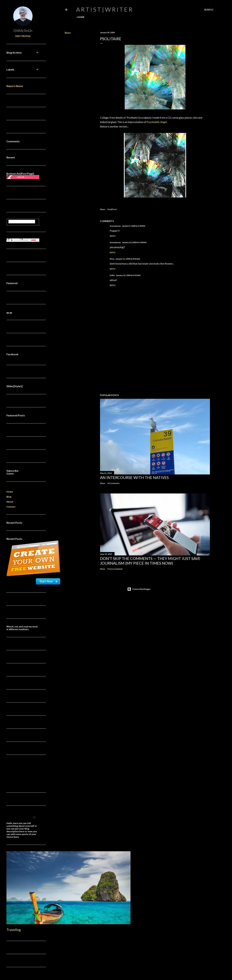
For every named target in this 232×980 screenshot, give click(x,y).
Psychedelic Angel (157, 122)
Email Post (112, 209)
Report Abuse (15, 86)
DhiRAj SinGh (23, 30)
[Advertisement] (155, 363)
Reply (113, 236)
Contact (11, 507)
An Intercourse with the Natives (134, 477)
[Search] (209, 10)
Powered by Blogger (139, 589)
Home (81, 17)
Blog (9, 497)
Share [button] (68, 33)
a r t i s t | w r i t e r (104, 9)
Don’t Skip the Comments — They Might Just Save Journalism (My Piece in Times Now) (150, 561)
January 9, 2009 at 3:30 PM (133, 226)
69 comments (114, 483)
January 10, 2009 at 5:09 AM (134, 242)
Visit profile (23, 36)
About (10, 502)
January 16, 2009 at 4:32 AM (128, 275)
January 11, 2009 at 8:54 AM (128, 259)
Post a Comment (115, 569)
